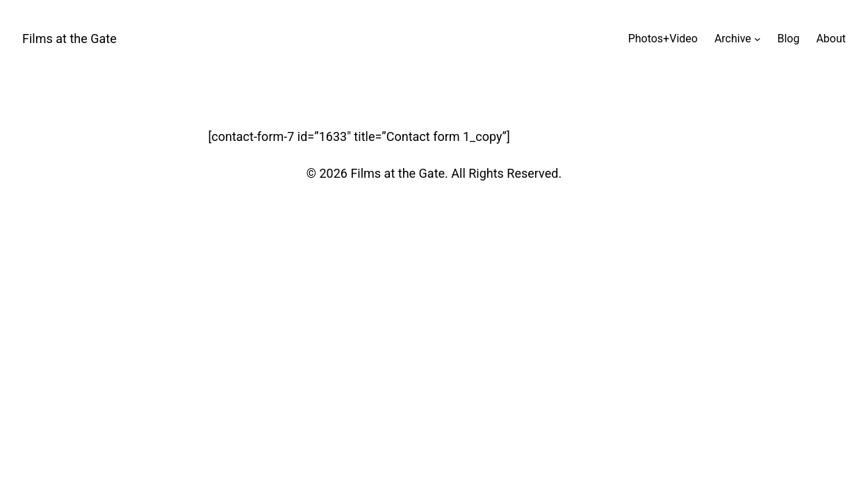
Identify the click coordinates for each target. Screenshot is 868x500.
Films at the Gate (69, 39)
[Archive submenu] (758, 39)
